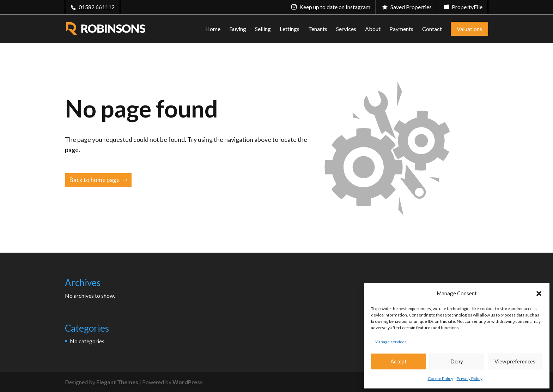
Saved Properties (411, 7)
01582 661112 (97, 7)
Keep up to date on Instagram (335, 7)
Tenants (318, 29)
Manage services (391, 342)
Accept (399, 361)
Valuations (469, 29)
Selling (263, 29)
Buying (238, 29)
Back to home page (95, 180)
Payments (401, 29)
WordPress (188, 382)
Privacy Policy (470, 378)
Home (213, 29)
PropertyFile (467, 7)
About (373, 29)
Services (346, 29)
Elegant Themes (117, 382)
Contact (432, 29)
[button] (539, 294)
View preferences (515, 361)
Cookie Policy (440, 378)
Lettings (290, 29)
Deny (457, 361)
